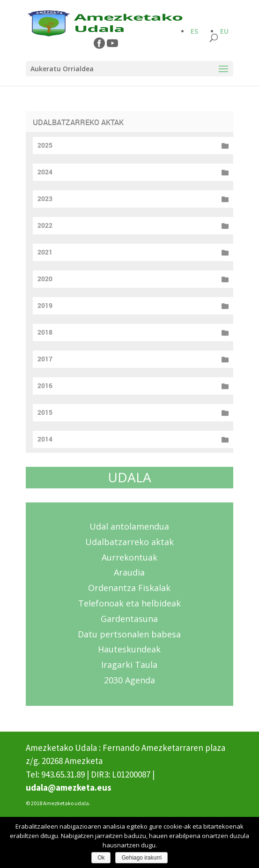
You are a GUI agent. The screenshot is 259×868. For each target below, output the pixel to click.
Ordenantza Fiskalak (129, 588)
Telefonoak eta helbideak (129, 603)
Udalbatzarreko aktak (129, 542)
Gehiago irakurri (141, 858)
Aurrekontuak (129, 557)
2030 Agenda (129, 680)
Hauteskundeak (129, 649)
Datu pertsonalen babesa (129, 634)
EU (224, 31)
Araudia (129, 572)
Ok (101, 858)
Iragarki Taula (129, 665)
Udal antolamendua (129, 526)
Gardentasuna (129, 619)
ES (194, 31)
